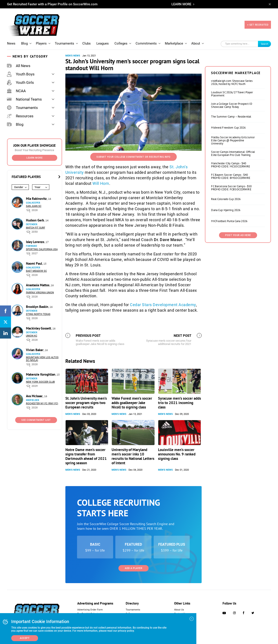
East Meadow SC (36, 271)
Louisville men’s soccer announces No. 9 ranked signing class (177, 454)
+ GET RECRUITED (258, 25)
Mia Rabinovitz (37, 199)
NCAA (16, 91)
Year (37, 187)
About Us (179, 610)
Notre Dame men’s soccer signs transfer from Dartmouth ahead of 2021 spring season (86, 456)
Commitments (146, 43)
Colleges (121, 43)
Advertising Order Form (90, 610)
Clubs (87, 43)
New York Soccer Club (40, 382)
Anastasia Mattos (38, 285)
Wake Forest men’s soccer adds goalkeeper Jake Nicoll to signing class (132, 403)
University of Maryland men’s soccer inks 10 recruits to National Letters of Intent (133, 456)
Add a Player (133, 568)
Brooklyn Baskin (38, 307)
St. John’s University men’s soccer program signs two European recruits (86, 403)
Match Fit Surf (36, 228)
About (196, 43)
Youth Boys (21, 74)
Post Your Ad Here (238, 235)
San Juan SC (34, 206)
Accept (25, 638)
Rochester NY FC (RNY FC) (42, 403)
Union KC (32, 336)
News (11, 43)
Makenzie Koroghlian (41, 374)
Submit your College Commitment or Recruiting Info (133, 157)
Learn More (34, 158)
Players (41, 43)
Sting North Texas (38, 314)
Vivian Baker (35, 350)
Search (265, 44)
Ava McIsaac (35, 396)
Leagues (103, 43)
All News (19, 66)
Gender (19, 187)
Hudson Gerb (35, 220)
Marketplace (174, 43)
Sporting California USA (42, 249)
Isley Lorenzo (36, 242)
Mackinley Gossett (39, 328)
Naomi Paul (34, 263)
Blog (24, 43)
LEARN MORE (181, 4)
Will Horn (101, 183)
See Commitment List (36, 420)
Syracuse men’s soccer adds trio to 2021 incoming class (180, 403)
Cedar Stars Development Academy (163, 305)
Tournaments (64, 43)
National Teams (24, 99)
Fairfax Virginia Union (40, 293)
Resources (20, 116)
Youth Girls (20, 82)
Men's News (73, 56)
